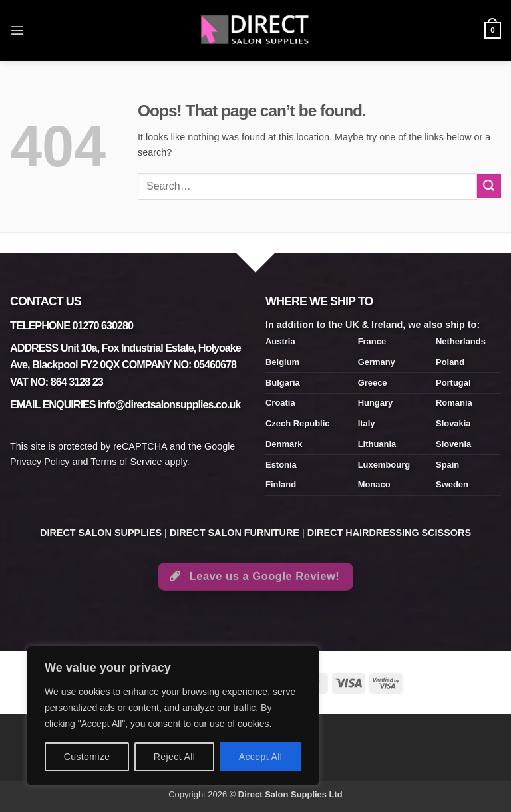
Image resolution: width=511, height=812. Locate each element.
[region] (173, 716)
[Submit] (489, 186)
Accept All (261, 757)
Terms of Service (126, 462)
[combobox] (307, 186)
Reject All (175, 757)
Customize (87, 757)
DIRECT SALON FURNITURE (235, 533)
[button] (17, 30)
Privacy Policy (40, 462)
